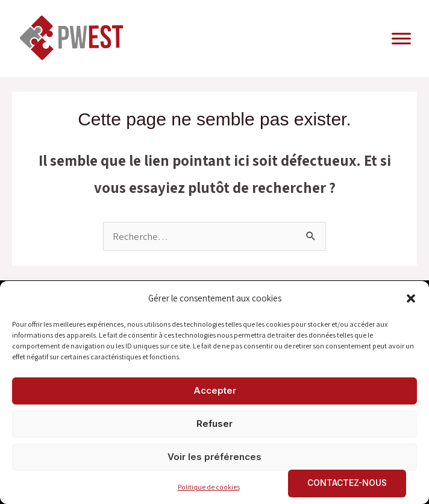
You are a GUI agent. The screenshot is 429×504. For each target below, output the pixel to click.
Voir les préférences (214, 457)
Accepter (215, 390)
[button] (411, 298)
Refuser (214, 424)
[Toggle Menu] (401, 38)
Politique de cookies (209, 487)
